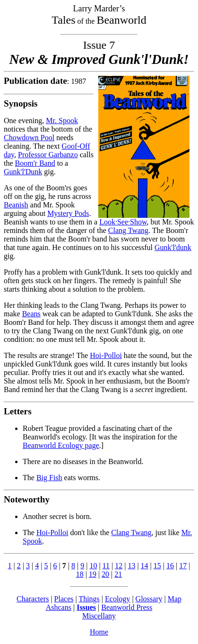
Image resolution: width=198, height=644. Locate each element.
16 (170, 566)
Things (89, 599)
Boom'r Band (35, 163)
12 (119, 566)
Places (64, 599)
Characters (33, 599)
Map (175, 599)
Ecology (117, 599)
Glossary (149, 599)
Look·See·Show (123, 222)
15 (157, 566)
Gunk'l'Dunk (23, 172)
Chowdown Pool (29, 138)
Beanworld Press (127, 607)
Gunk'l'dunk (173, 247)
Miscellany (99, 616)
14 (145, 566)
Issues (86, 607)
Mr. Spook (62, 121)
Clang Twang (128, 230)
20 (105, 574)
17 (183, 566)
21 (118, 574)
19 (93, 574)
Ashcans (59, 607)
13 (131, 566)
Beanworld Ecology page (61, 445)
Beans (31, 314)
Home (99, 632)
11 (106, 566)
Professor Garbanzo (48, 155)
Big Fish (49, 478)
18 (80, 574)
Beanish (16, 205)
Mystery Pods (68, 213)
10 (93, 566)
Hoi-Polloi (106, 355)
